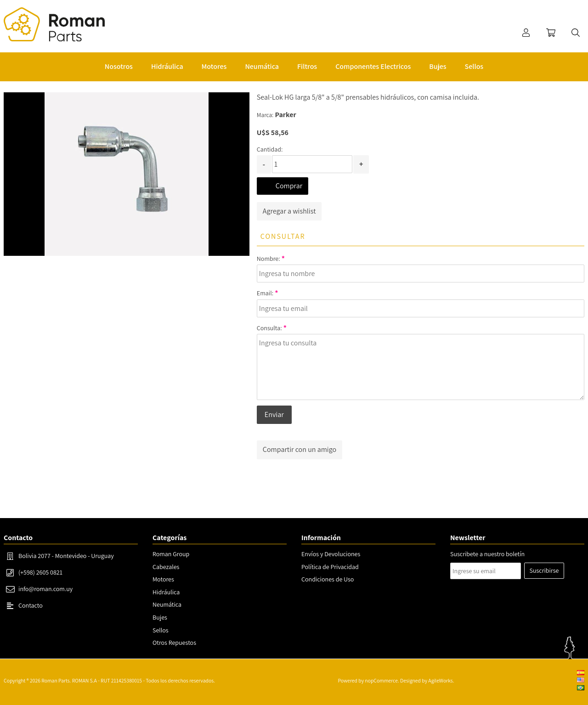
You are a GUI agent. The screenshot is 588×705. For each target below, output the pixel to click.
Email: (265, 293)
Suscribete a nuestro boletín (487, 554)
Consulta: (269, 328)
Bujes (160, 617)
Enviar (274, 415)
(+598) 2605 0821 (40, 572)
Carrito (551, 33)
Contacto (31, 605)
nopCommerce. (382, 680)
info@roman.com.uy (45, 589)
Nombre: (269, 259)
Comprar (289, 186)
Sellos (161, 630)
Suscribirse (544, 570)
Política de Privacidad (330, 567)
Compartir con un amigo (300, 449)
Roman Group (171, 554)
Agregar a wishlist (289, 211)
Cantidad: (270, 149)
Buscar (576, 33)
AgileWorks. (441, 680)
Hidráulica (166, 592)
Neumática (167, 604)
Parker (286, 115)
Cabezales (166, 567)
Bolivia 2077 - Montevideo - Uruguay (66, 556)
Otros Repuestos (174, 643)
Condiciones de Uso (328, 579)
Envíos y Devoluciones (331, 554)
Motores (163, 579)
